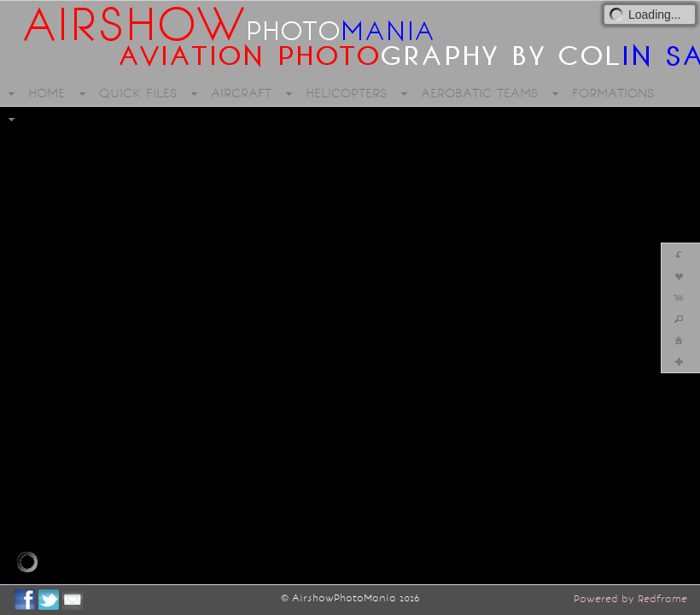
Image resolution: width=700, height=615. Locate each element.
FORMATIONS (613, 93)
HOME (47, 93)
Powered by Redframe (630, 599)
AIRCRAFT (241, 93)
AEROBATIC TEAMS (479, 93)
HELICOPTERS (346, 93)
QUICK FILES (138, 93)
